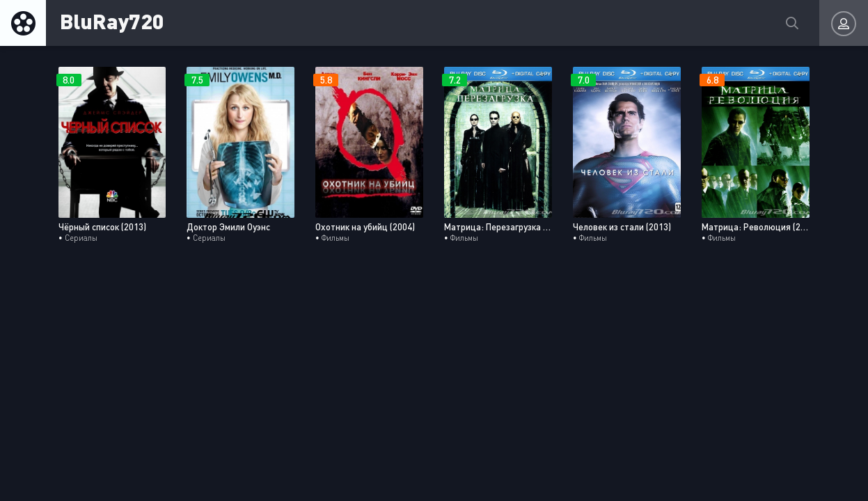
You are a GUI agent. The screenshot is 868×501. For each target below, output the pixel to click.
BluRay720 (112, 21)
